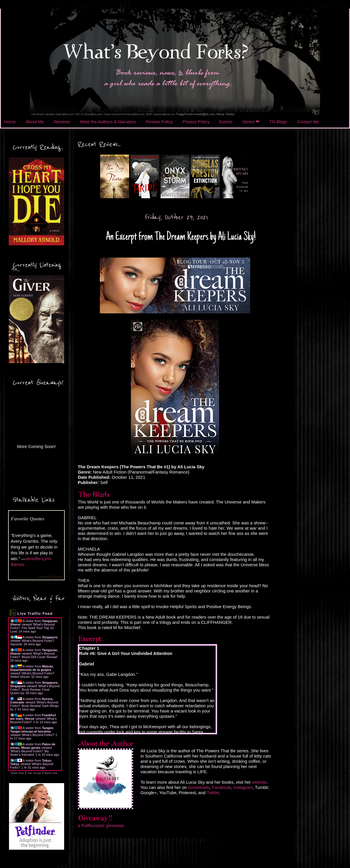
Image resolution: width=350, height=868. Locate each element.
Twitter (213, 793)
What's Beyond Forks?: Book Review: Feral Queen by (35, 690)
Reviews (62, 122)
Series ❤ (251, 122)
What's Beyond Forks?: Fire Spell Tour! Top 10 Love (32, 628)
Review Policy (159, 122)
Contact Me (308, 122)
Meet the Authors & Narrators (108, 122)
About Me (35, 122)
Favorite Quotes (28, 519)
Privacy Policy (196, 122)
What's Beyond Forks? (38, 735)
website (259, 782)
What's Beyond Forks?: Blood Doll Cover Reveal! (34, 655)
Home (10, 122)
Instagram (243, 787)
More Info (51, 773)
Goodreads (199, 787)
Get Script (34, 773)
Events (226, 122)
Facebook (221, 787)
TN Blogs (278, 122)
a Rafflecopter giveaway (101, 825)
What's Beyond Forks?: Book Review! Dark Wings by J (34, 706)
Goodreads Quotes (50, 577)
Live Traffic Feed (35, 614)
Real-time (18, 773)
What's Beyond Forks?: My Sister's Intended (29, 753)
